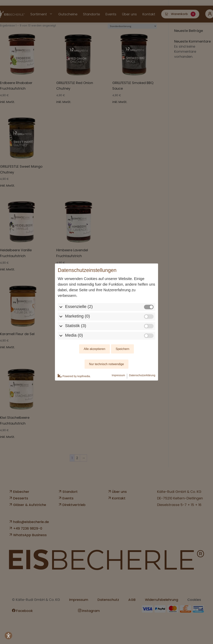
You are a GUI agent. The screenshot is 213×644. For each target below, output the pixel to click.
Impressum (118, 350)
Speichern (123, 324)
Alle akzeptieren (94, 324)
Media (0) (74, 310)
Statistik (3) (76, 300)
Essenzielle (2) (79, 281)
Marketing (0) (78, 291)
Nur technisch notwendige (106, 339)
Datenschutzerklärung (142, 350)
